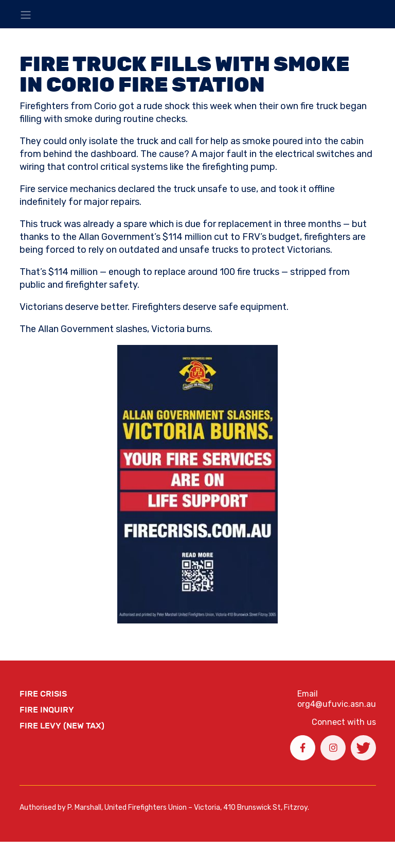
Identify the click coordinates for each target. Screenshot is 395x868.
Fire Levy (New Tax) (62, 726)
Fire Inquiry (47, 710)
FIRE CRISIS (43, 694)
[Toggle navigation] (26, 15)
